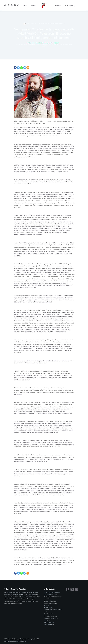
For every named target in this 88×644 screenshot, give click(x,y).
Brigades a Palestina (50, 601)
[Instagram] (12, 5)
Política (52, 24)
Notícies (47, 24)
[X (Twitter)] (8, 5)
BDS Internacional (49, 623)
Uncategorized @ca (59, 24)
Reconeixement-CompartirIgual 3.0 (29, 639)
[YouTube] (15, 5)
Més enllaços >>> (49, 625)
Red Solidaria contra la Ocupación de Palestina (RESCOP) (51, 618)
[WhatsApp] (18, 5)
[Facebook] (5, 5)
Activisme (42, 24)
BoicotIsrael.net (48, 614)
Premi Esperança (70, 5)
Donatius (58, 5)
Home (25, 5)
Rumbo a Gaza (48, 608)
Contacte (34, 5)
